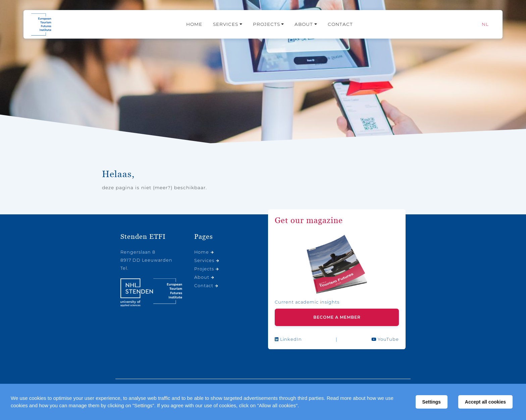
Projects (267, 24)
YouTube (385, 339)
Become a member (337, 317)
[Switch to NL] (485, 24)
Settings (432, 402)
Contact (340, 24)
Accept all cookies (485, 402)
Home (194, 24)
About (304, 24)
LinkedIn (288, 339)
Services (226, 24)
